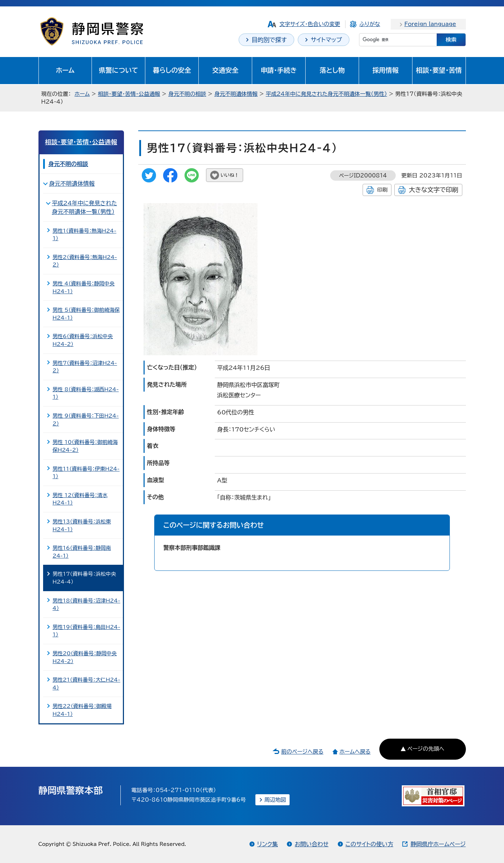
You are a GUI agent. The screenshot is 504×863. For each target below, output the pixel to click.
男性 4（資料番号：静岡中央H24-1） (84, 287)
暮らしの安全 (172, 70)
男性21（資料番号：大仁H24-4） (87, 684)
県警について (119, 70)
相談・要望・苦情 (439, 70)
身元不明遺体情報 (236, 94)
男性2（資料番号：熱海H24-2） (85, 261)
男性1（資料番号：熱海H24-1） (85, 235)
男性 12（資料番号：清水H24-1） (80, 499)
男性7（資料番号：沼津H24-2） (85, 367)
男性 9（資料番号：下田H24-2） (86, 420)
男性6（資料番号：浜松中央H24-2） (83, 340)
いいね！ (230, 175)
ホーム (65, 70)
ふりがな (370, 24)
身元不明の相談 (187, 94)
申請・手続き (279, 70)
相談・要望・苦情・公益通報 (129, 94)
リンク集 (267, 844)
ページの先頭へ (426, 749)
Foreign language (430, 24)
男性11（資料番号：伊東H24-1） (86, 473)
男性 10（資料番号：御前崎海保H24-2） (85, 446)
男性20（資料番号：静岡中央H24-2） (85, 657)
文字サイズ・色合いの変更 (310, 24)
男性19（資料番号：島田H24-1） (87, 631)
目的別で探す (269, 40)
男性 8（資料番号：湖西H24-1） (86, 393)
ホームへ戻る (355, 752)
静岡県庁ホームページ (438, 844)
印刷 (382, 190)
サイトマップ (326, 40)
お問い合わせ (311, 844)
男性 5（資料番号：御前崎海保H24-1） (86, 314)
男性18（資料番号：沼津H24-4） (87, 604)
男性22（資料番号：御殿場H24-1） (82, 710)
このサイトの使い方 (369, 844)
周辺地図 (275, 800)
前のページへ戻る (302, 752)
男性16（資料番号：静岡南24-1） (82, 552)
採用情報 (386, 70)
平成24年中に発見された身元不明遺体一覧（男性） (326, 94)
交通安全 (225, 70)
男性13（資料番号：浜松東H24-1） (82, 525)
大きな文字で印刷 (434, 190)
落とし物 (332, 70)
